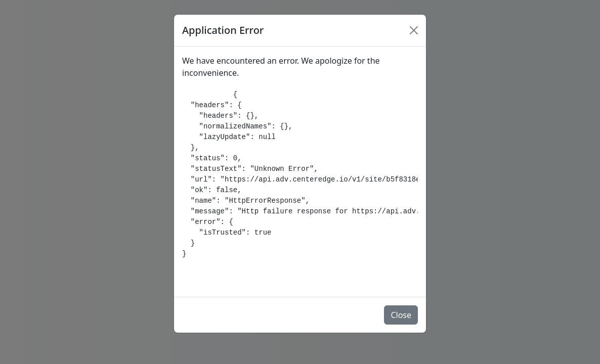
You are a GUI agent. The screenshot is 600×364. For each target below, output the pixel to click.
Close (401, 315)
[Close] (414, 30)
